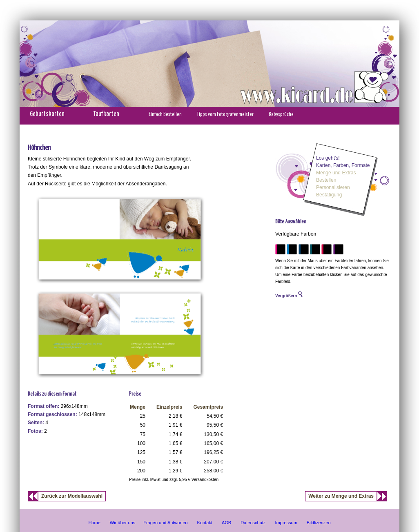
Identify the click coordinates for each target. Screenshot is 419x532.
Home (94, 523)
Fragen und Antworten (165, 523)
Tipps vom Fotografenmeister (225, 115)
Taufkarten (106, 114)
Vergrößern (289, 296)
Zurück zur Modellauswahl (72, 496)
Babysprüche (281, 115)
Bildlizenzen (319, 523)
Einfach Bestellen (165, 115)
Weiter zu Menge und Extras (341, 496)
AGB (226, 523)
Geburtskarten (47, 114)
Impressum (286, 523)
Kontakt (205, 523)
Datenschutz (253, 523)
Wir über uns (123, 523)
